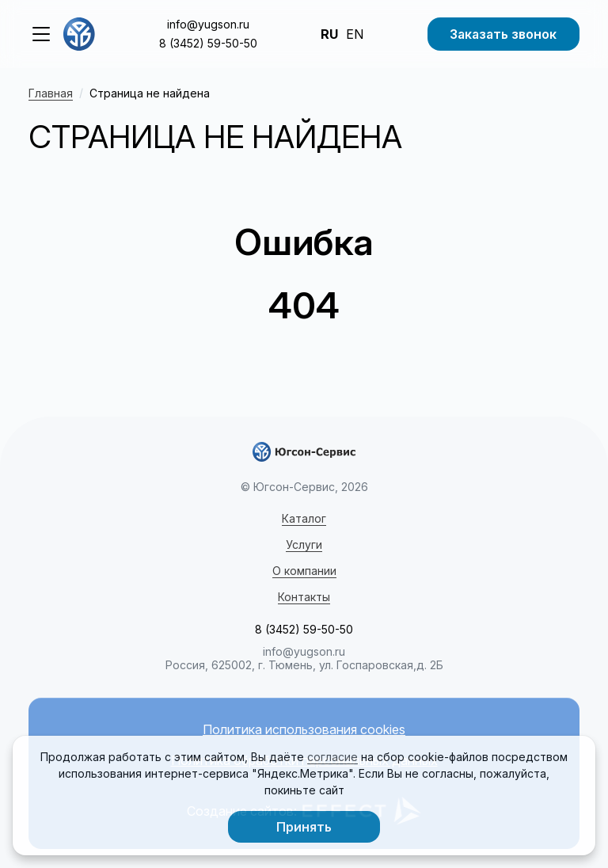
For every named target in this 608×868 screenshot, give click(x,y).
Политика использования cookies (304, 730)
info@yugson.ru (208, 24)
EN (355, 34)
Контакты (304, 597)
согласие (332, 757)
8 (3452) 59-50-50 (208, 43)
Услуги (304, 544)
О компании (304, 571)
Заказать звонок (503, 34)
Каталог (304, 518)
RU (329, 34)
